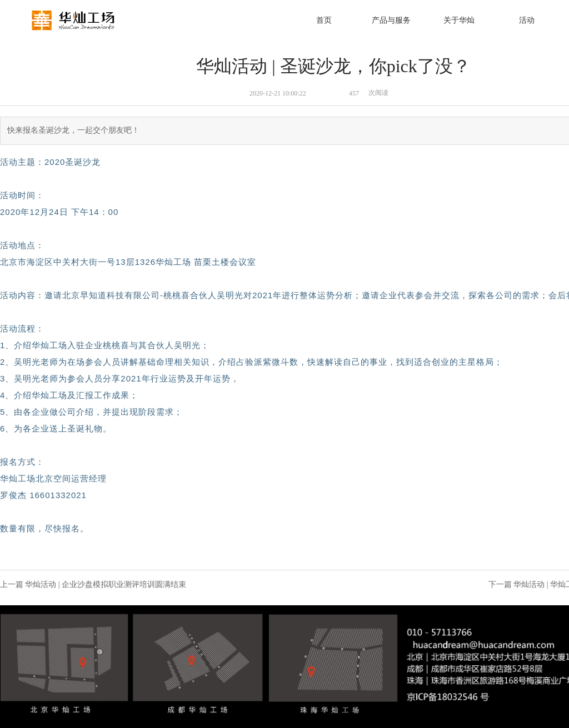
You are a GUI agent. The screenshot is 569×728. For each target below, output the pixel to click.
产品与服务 (391, 20)
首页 (324, 20)
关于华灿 (459, 20)
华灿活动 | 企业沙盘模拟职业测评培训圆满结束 (106, 584)
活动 (527, 20)
